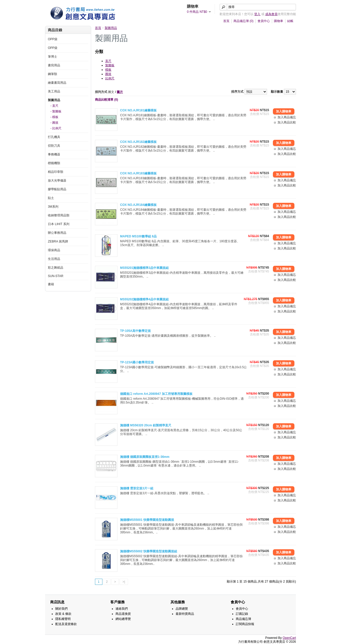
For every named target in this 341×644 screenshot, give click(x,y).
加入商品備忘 (287, 117)
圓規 (108, 74)
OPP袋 (53, 39)
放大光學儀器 (57, 181)
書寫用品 (54, 65)
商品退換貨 (123, 614)
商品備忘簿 (243, 619)
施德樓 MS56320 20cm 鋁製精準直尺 (146, 425)
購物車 (279, 21)
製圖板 (110, 65)
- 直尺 (54, 106)
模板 (108, 70)
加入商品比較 (287, 122)
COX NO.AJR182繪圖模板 (138, 142)
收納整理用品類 (59, 215)
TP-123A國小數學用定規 (137, 362)
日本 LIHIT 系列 (59, 224)
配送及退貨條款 (66, 624)
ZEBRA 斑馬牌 (58, 241)
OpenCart (289, 638)
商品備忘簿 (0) (243, 21)
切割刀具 (54, 146)
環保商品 (54, 250)
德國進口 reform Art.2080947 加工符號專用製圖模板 (156, 394)
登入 (257, 14)
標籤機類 (54, 163)
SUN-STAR (56, 276)
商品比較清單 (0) (106, 100)
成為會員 (271, 14)
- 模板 (54, 117)
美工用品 (54, 91)
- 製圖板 (56, 111)
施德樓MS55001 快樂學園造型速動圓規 (147, 520)
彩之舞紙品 (56, 268)
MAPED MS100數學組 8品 (138, 236)
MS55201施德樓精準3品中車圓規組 (144, 268)
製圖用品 (54, 100)
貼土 (51, 198)
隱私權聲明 (63, 619)
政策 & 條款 (63, 614)
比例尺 (110, 78)
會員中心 (264, 21)
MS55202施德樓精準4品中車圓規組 (144, 299)
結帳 (290, 21)
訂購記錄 (242, 614)
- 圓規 (54, 123)
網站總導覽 (123, 619)
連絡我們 (122, 609)
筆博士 (52, 57)
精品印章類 (56, 172)
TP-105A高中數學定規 (135, 331)
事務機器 (54, 154)
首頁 (226, 21)
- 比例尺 (56, 128)
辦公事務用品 (57, 233)
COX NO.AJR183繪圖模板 (138, 173)
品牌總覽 (182, 609)
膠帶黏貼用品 (57, 189)
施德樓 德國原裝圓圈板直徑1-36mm (145, 457)
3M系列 (53, 207)
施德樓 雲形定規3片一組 (137, 488)
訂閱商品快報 (245, 624)
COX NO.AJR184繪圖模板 (138, 205)
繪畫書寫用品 (57, 83)
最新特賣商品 (185, 614)
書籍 (51, 284)
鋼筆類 (52, 74)
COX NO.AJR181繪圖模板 (138, 110)
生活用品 (54, 259)
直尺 (108, 61)
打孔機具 (54, 137)
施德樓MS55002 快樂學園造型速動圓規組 (149, 551)
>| (124, 582)
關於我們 (61, 609)
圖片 (120, 92)
